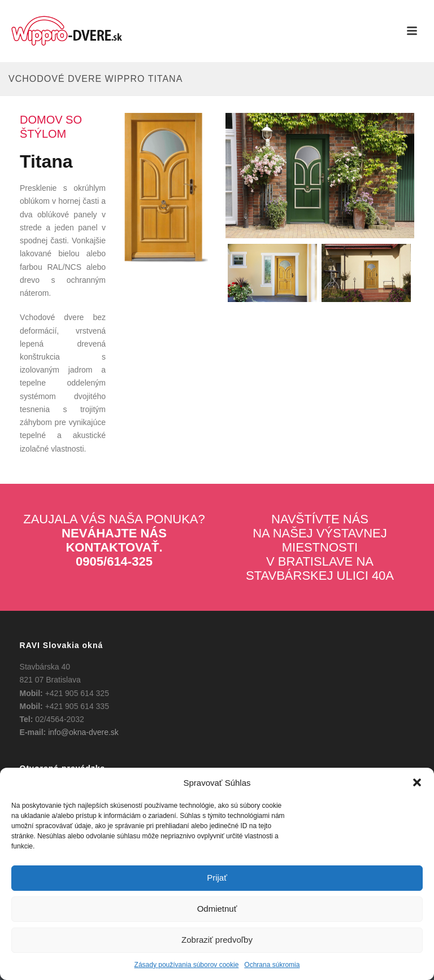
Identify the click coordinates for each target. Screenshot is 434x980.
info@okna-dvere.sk (83, 732)
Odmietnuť (217, 909)
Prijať (217, 878)
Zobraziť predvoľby (217, 940)
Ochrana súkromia (272, 965)
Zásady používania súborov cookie (187, 965)
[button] (417, 782)
